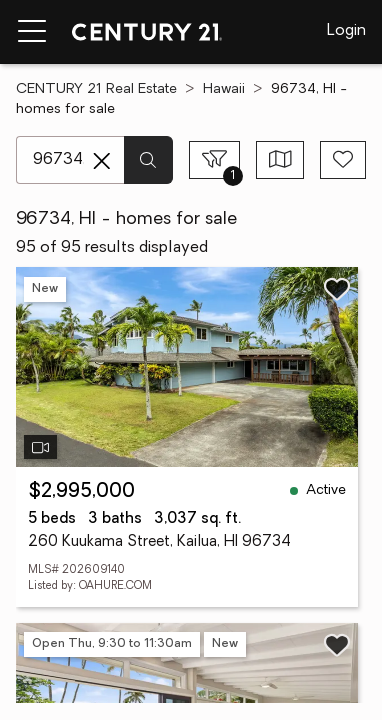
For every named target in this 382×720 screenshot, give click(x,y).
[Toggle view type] (280, 160)
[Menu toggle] (32, 32)
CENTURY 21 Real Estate (96, 89)
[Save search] (343, 160)
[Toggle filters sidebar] (214, 160)
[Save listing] (337, 289)
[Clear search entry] (102, 161)
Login (346, 31)
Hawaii (224, 89)
